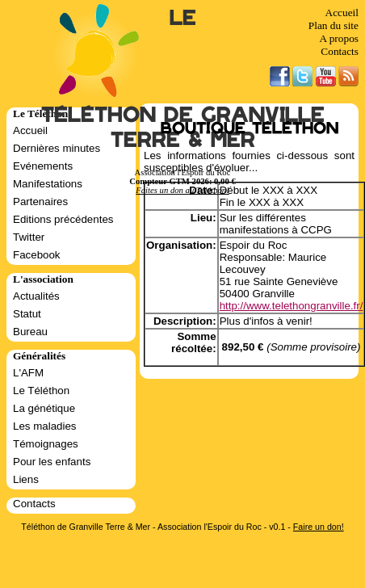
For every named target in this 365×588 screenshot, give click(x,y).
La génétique (44, 408)
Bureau (30, 332)
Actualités (36, 296)
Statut (27, 314)
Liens (26, 479)
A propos (339, 38)
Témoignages (46, 444)
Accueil (342, 13)
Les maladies (45, 426)
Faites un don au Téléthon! (182, 190)
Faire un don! (319, 527)
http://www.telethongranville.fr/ (292, 306)
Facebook (37, 255)
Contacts (340, 51)
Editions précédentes (63, 219)
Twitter (29, 237)
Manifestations (48, 184)
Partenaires (40, 202)
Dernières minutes (57, 148)
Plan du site (334, 25)
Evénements (43, 166)
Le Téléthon (41, 391)
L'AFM (28, 373)
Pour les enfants (52, 462)
